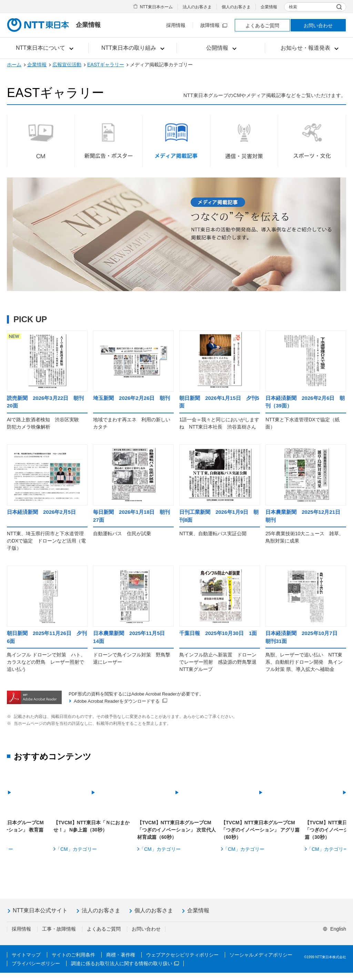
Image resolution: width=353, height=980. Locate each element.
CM (41, 141)
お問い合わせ (318, 26)
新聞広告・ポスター (109, 141)
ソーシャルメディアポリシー (261, 962)
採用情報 (176, 25)
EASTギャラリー (106, 65)
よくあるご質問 (262, 26)
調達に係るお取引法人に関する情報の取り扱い (125, 971)
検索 (293, 7)
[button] (44, 48)
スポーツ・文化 (312, 141)
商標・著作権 (121, 962)
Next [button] (338, 811)
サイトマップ (26, 962)
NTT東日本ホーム (156, 7)
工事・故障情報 (59, 936)
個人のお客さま (236, 7)
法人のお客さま (197, 7)
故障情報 (214, 25)
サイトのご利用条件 (73, 962)
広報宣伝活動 (67, 65)
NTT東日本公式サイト (40, 918)
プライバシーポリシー (36, 971)
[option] (177, 812)
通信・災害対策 (244, 141)
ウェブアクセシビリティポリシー (182, 962)
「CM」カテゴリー (76, 856)
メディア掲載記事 (176, 141)
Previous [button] (15, 811)
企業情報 (269, 7)
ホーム (14, 65)
